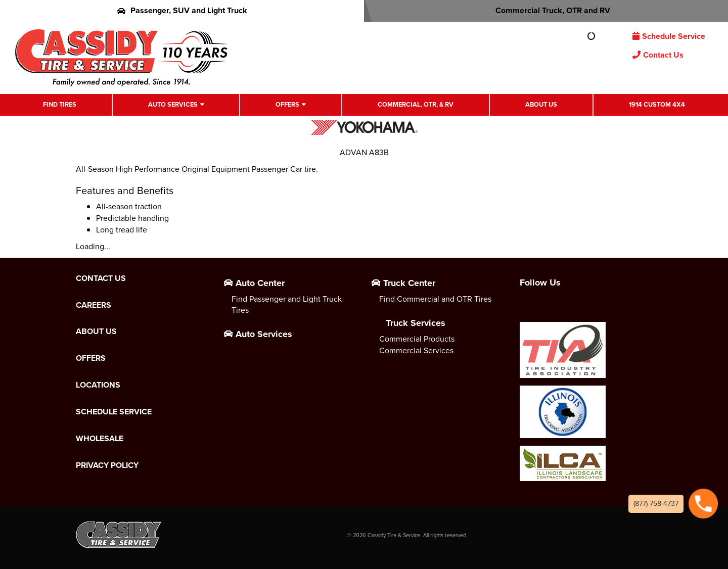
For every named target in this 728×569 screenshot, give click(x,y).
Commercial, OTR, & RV (416, 104)
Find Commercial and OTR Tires (435, 299)
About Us (541, 104)
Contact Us (658, 55)
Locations (98, 385)
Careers (94, 305)
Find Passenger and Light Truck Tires (287, 305)
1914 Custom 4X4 (657, 104)
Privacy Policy (107, 465)
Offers (287, 104)
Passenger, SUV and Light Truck (182, 10)
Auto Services (173, 104)
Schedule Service (669, 36)
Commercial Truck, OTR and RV (546, 10)
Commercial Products (417, 339)
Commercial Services (416, 350)
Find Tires (60, 104)
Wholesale (100, 439)
